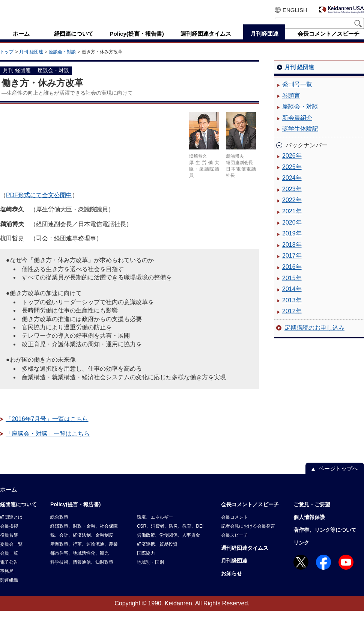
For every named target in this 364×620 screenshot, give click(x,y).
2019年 (292, 242)
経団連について (18, 513)
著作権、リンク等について (325, 539)
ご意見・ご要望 (312, 513)
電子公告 (9, 571)
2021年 (292, 220)
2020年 (292, 232)
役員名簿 (9, 544)
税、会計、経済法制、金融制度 (82, 544)
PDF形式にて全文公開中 (39, 204)
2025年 (292, 176)
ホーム (8, 499)
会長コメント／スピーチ (250, 513)
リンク (301, 552)
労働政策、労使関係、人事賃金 (168, 544)
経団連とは (11, 526)
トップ (7, 61)
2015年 (292, 287)
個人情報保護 (309, 526)
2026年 (292, 165)
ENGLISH (295, 10)
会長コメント (235, 526)
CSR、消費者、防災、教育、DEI (170, 535)
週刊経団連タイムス (245, 557)
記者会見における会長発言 (248, 535)
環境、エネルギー (155, 526)
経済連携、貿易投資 (157, 553)
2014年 (292, 298)
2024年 (292, 187)
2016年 (292, 276)
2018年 (292, 254)
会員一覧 (9, 562)
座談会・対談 (62, 61)
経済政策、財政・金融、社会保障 (84, 535)
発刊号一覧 (297, 93)
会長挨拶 (9, 535)
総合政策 (59, 526)
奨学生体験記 (300, 138)
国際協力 (146, 562)
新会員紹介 (297, 127)
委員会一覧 (11, 553)
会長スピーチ (235, 544)
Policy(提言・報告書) (76, 513)
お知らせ (232, 582)
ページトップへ (338, 477)
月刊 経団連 (31, 61)
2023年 (292, 198)
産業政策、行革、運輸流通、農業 (84, 553)
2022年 (292, 209)
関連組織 (9, 589)
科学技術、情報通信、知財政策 (82, 571)
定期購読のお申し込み (314, 337)
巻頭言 (291, 105)
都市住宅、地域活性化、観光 (80, 562)
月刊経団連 (234, 570)
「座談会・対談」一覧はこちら (48, 443)
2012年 (292, 320)
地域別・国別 (150, 571)
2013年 (292, 309)
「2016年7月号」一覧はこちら (47, 428)
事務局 (7, 580)
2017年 (292, 265)
